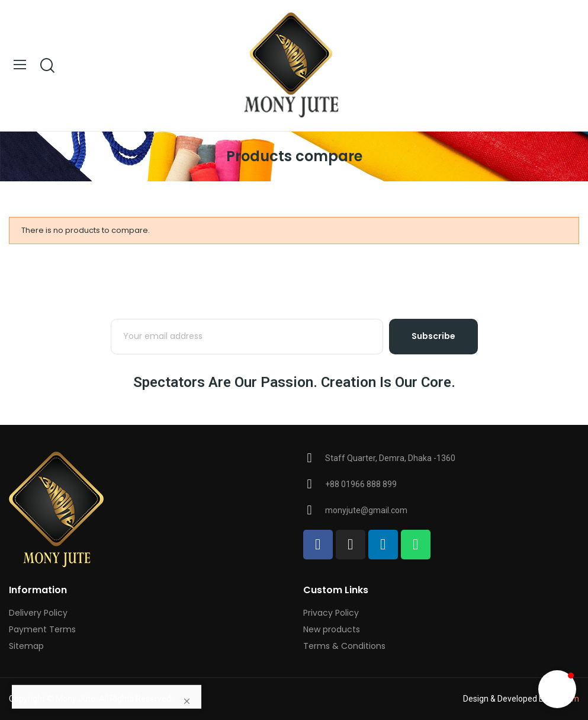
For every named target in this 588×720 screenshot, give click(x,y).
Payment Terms (42, 629)
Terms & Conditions (344, 646)
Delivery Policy (38, 613)
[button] (557, 689)
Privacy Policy (331, 613)
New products (332, 629)
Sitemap (26, 646)
